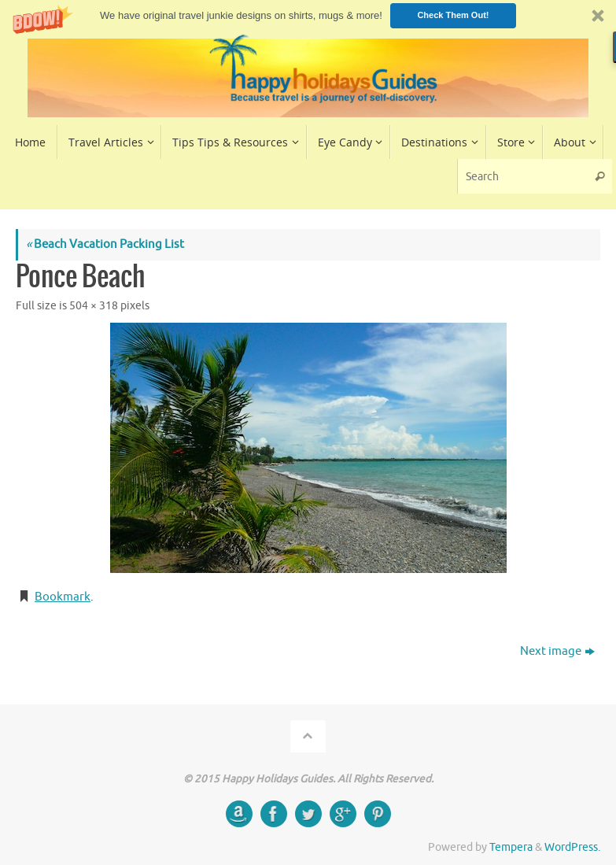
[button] (308, 15)
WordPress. (572, 847)
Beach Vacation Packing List (105, 244)
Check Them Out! (453, 15)
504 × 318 (94, 306)
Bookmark (63, 597)
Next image (557, 651)
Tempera (511, 847)
